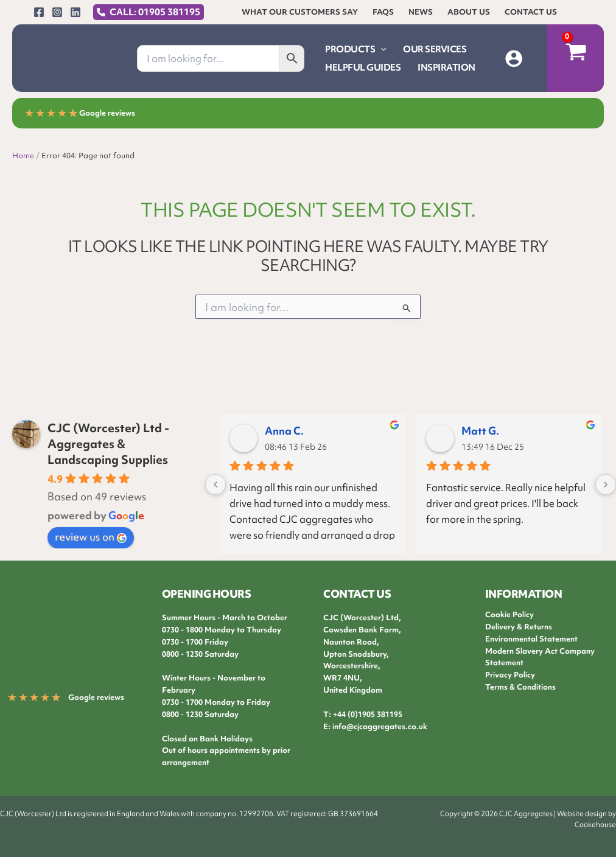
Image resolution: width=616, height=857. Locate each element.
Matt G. (480, 431)
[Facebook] (39, 12)
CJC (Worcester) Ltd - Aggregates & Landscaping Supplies (108, 444)
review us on (91, 537)
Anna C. (284, 431)
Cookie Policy (509, 614)
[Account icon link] (514, 58)
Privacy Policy (510, 675)
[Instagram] (57, 12)
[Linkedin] (75, 12)
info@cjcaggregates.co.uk (380, 726)
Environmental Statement (531, 639)
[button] (380, 49)
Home (23, 156)
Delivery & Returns (519, 627)
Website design (582, 814)
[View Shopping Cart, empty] (576, 58)
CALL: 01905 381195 (155, 12)
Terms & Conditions (520, 687)
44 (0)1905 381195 (370, 714)
